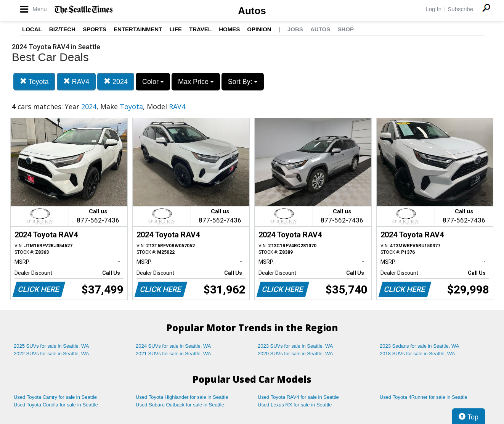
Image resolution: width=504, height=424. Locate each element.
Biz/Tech (62, 29)
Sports (95, 29)
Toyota (34, 81)
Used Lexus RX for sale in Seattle (295, 405)
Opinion (259, 29)
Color (153, 82)
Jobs (295, 29)
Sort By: (243, 82)
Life (176, 29)
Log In (433, 9)
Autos (252, 11)
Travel (200, 29)
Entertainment (138, 29)
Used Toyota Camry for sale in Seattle (55, 397)
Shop (346, 29)
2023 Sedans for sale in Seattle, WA (419, 346)
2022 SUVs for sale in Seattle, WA (51, 354)
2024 (116, 81)
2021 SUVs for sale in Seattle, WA (173, 354)
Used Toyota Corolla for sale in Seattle (56, 405)
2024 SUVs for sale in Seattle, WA (173, 346)
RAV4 (76, 81)
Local (32, 29)
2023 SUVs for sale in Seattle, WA (295, 346)
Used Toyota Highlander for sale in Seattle (182, 397)
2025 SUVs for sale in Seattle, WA (51, 346)
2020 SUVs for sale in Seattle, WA (295, 354)
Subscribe (460, 9)
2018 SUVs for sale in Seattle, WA (417, 354)
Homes (229, 29)
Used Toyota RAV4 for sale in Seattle (298, 397)
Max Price (196, 82)
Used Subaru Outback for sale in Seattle (180, 405)
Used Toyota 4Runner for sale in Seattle (424, 397)
